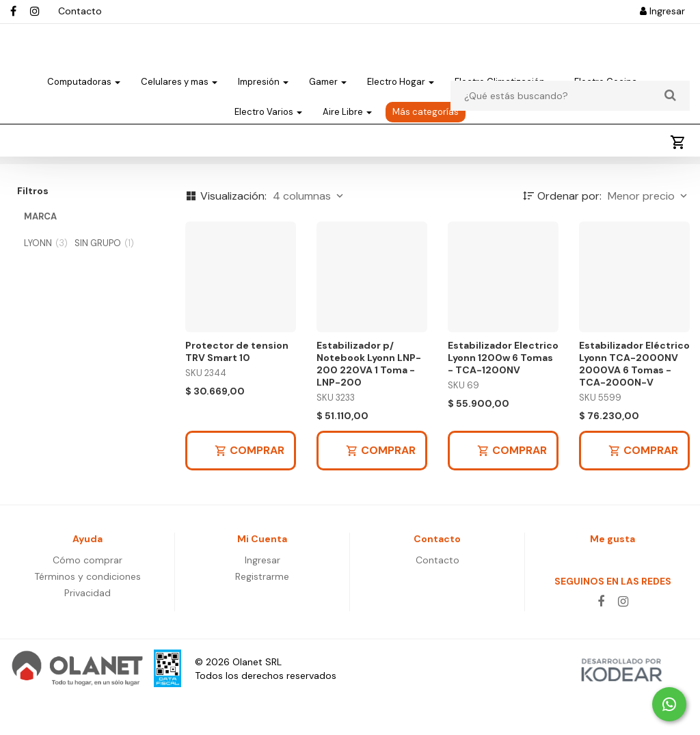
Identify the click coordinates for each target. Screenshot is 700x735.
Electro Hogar (401, 93)
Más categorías (426, 123)
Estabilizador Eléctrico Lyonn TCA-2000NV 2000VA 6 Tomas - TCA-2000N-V (634, 401)
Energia (35, 187)
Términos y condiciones (87, 614)
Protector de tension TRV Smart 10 (237, 389)
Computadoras (84, 93)
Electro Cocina (610, 93)
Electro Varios (268, 123)
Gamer (328, 93)
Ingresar (662, 11)
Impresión (263, 93)
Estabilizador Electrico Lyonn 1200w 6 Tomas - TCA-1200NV (503, 395)
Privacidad (87, 630)
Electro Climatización (504, 93)
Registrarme (262, 614)
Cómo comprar (87, 598)
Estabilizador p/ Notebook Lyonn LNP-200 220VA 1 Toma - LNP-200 (369, 401)
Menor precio (649, 233)
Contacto (80, 11)
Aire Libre (347, 123)
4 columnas (309, 233)
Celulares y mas (179, 93)
